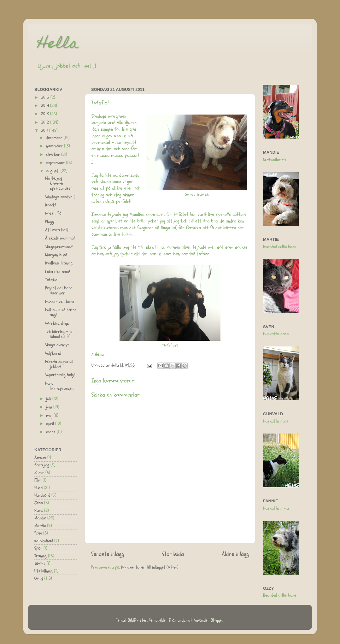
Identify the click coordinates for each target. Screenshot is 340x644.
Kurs (39, 511)
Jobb (39, 503)
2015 (46, 97)
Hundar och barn (60, 302)
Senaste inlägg (108, 554)
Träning (41, 556)
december (55, 138)
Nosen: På (53, 213)
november (55, 146)
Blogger (217, 620)
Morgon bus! (56, 255)
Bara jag (42, 465)
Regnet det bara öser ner (59, 291)
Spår (38, 548)
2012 (46, 122)
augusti (53, 171)
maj (50, 416)
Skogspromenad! (59, 247)
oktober (54, 155)
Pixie (38, 533)
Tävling (40, 564)
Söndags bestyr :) (60, 197)
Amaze (40, 458)
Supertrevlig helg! (60, 375)
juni (50, 407)
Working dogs (57, 323)
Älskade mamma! (60, 238)
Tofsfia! (52, 280)
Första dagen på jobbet (59, 364)
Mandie (40, 518)
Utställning (44, 571)
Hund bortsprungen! (60, 386)
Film (38, 480)
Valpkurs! (53, 353)
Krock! (50, 205)
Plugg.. (50, 222)
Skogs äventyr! (58, 345)
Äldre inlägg (235, 554)
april (51, 424)
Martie (40, 526)
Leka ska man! (58, 272)
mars (51, 432)
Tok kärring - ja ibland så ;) (59, 334)
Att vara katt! (57, 230)
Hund (38, 488)
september (56, 163)
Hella (58, 45)
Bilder (39, 473)
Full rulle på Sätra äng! (61, 312)
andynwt (185, 620)
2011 (45, 131)
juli (49, 399)
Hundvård (42, 495)
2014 (46, 106)
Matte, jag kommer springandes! (58, 183)
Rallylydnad (44, 541)
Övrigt (40, 578)
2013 (46, 114)
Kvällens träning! (59, 263)
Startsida (173, 554)
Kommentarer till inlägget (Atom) (150, 567)
